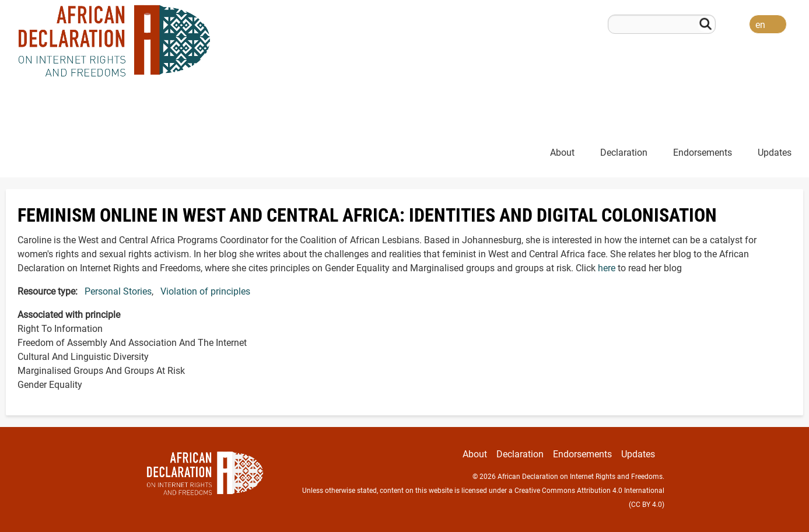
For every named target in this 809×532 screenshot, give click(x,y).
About (562, 153)
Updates (775, 153)
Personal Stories (118, 291)
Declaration (624, 153)
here (607, 268)
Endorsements (703, 153)
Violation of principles (205, 291)
